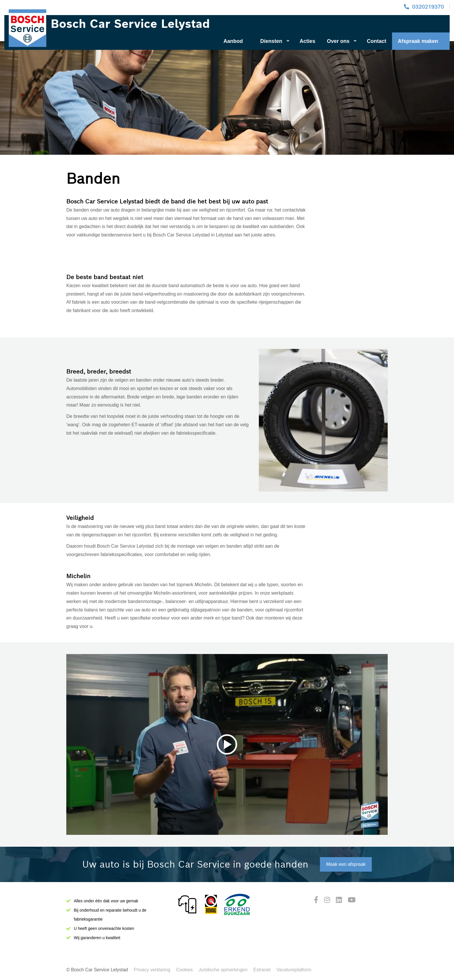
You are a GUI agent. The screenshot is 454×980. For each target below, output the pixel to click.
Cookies (184, 970)
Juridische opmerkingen (223, 970)
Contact (377, 41)
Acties (307, 41)
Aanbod (233, 41)
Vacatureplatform (294, 970)
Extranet (262, 970)
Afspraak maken (418, 41)
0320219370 (428, 7)
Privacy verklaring (152, 970)
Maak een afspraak (346, 864)
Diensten (275, 41)
